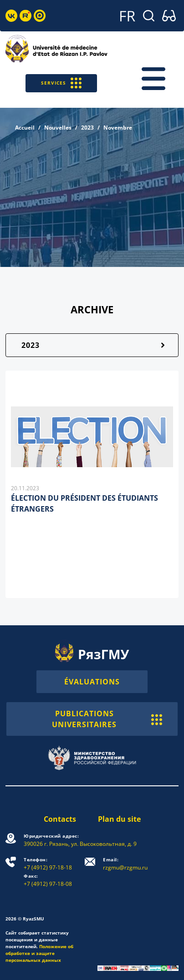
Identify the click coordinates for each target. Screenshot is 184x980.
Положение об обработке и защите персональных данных (39, 953)
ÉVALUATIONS (92, 682)
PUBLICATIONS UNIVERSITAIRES (107, 719)
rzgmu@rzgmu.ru (125, 864)
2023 (87, 128)
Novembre (118, 128)
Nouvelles (58, 128)
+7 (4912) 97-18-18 (48, 864)
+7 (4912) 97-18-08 (48, 880)
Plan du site (119, 819)
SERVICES (61, 83)
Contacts (60, 819)
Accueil (25, 128)
